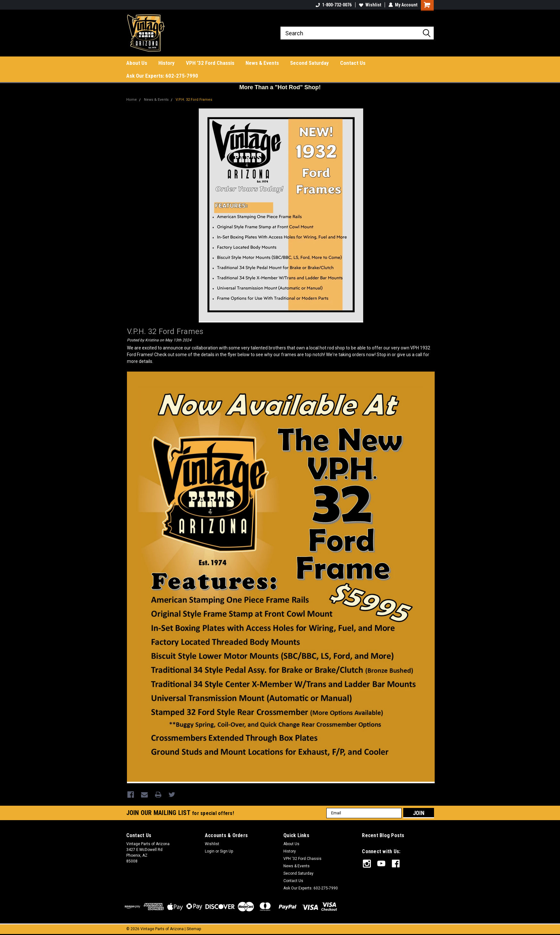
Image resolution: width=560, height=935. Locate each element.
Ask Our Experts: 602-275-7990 (162, 76)
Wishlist (370, 5)
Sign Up (226, 851)
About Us (137, 63)
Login (210, 851)
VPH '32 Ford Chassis (210, 63)
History (167, 63)
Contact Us (353, 63)
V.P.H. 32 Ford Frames (194, 100)
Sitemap (194, 929)
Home (132, 100)
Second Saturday (309, 63)
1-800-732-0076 (334, 5)
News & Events (262, 63)
